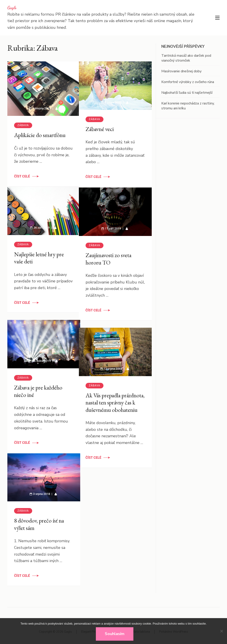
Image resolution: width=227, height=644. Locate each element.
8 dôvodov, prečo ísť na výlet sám (39, 520)
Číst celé (22, 172)
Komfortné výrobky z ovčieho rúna (188, 82)
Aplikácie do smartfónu (40, 131)
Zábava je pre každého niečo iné (38, 387)
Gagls (12, 8)
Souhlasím (115, 634)
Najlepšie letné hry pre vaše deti (39, 254)
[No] (221, 631)
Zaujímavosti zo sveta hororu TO (108, 255)
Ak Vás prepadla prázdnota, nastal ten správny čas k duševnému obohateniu (111, 402)
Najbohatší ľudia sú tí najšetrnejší (187, 93)
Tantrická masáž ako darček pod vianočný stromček (186, 58)
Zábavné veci (100, 125)
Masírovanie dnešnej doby (181, 71)
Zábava (23, 121)
